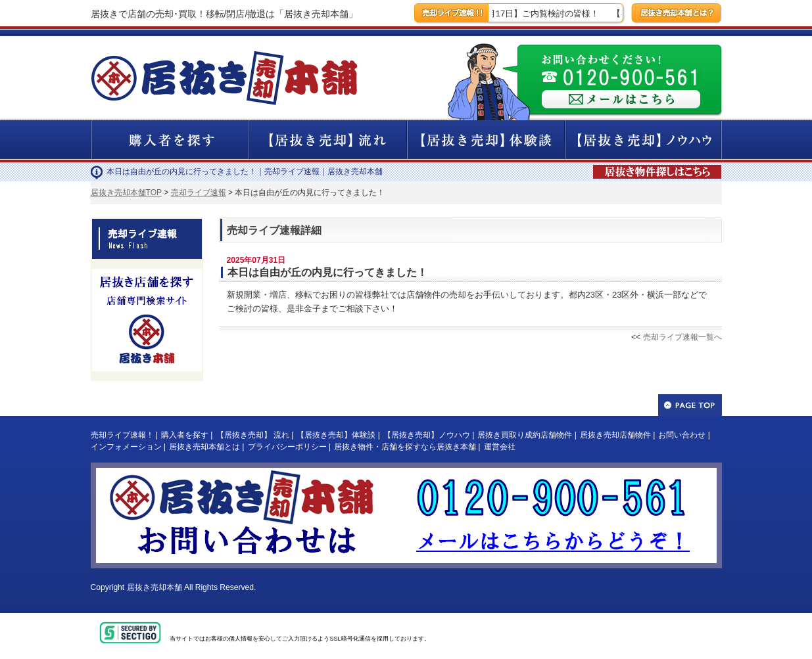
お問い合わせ (682, 435)
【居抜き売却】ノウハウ (427, 435)
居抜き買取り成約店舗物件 (525, 435)
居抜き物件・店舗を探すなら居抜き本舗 (405, 447)
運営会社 (500, 447)
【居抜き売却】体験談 (336, 435)
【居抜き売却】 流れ (253, 435)
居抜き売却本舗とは (204, 447)
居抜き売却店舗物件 (615, 435)
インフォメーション (126, 447)
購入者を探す (185, 435)
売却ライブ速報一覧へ (682, 337)
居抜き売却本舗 (155, 587)
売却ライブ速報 (199, 193)
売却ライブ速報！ (122, 435)
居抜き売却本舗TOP (126, 193)
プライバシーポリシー (287, 447)
